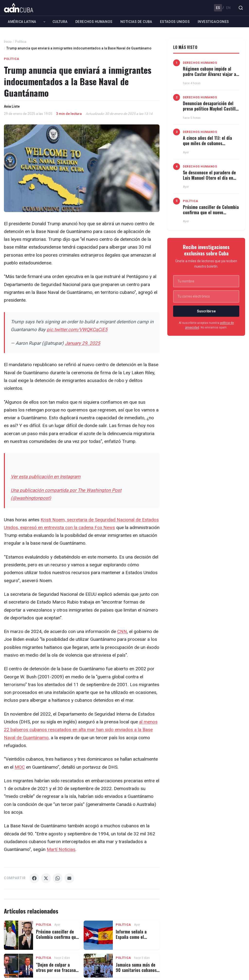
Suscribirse (206, 311)
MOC (20, 767)
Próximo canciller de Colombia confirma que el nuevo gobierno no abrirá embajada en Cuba (211, 215)
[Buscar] (241, 8)
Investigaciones (213, 22)
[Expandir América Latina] (44, 22)
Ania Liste (12, 106)
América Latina (22, 22)
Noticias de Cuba (136, 22)
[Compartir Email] (69, 878)
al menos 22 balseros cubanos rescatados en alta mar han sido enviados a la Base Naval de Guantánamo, (81, 730)
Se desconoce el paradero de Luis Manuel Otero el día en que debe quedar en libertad (209, 178)
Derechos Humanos (94, 22)
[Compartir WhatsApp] (58, 878)
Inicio (8, 42)
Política (21, 42)
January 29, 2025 (83, 343)
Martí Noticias (61, 849)
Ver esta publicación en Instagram (46, 477)
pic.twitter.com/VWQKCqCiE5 (77, 330)
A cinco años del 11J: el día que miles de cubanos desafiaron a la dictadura (207, 143)
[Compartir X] (46, 878)
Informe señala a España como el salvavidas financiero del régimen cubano (135, 939)
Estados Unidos (175, 22)
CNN (122, 631)
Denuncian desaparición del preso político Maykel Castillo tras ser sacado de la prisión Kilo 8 (210, 111)
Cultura (60, 22)
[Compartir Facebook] (34, 878)
